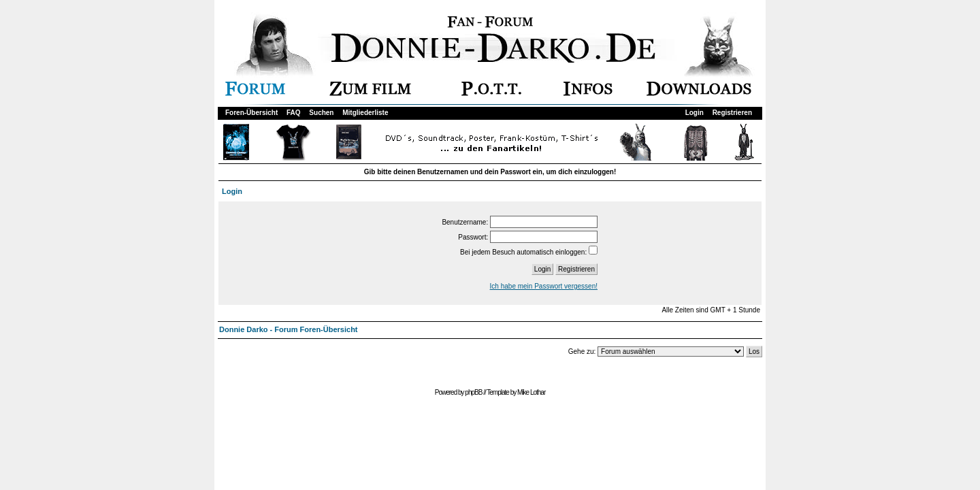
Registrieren (732, 113)
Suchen (321, 113)
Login (695, 113)
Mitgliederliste (365, 113)
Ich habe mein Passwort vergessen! (544, 286)
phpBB (473, 392)
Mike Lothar (531, 392)
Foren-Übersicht (251, 113)
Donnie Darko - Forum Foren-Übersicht (289, 329)
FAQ (294, 113)
